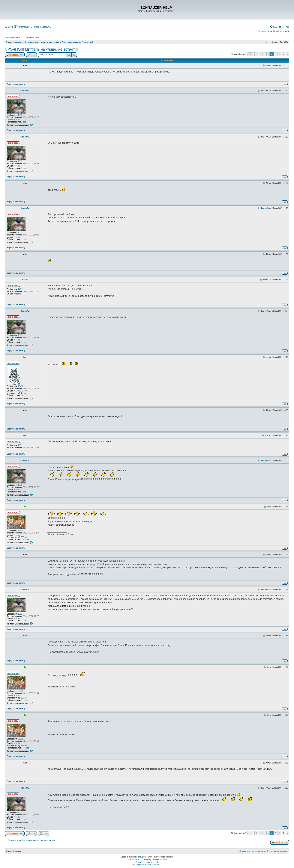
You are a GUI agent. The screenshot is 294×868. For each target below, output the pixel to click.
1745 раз (25, 540)
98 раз (24, 395)
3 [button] (268, 54)
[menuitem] (9, 27)
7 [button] (283, 54)
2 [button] (264, 54)
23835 (21, 531)
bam (25, 357)
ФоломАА (25, 91)
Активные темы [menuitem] (32, 37)
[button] (250, 54)
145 (20, 289)
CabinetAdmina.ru (159, 859)
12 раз (24, 393)
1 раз (24, 122)
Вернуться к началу (16, 84)
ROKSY (25, 280)
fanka (25, 435)
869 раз (24, 537)
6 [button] (280, 54)
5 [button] (276, 54)
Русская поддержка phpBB (147, 862)
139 (20, 445)
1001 (20, 115)
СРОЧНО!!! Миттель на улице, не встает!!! (41, 49)
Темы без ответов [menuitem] (13, 37)
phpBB (141, 857)
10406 (21, 386)
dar (25, 507)
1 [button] (260, 54)
